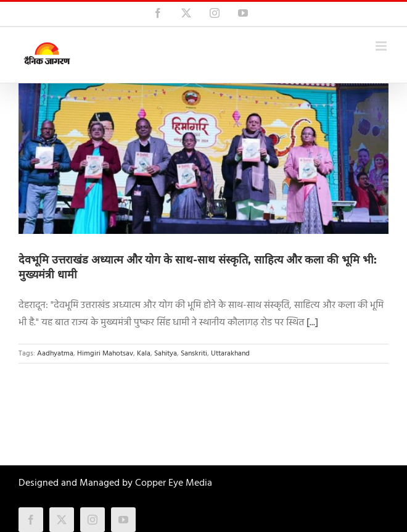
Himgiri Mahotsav (105, 354)
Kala (144, 354)
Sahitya (166, 354)
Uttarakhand (230, 354)
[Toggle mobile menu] (382, 46)
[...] (312, 323)
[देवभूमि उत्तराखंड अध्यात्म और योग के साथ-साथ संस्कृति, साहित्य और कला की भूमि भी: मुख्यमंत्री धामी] (203, 159)
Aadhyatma (55, 354)
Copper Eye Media (174, 483)
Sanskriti (194, 354)
